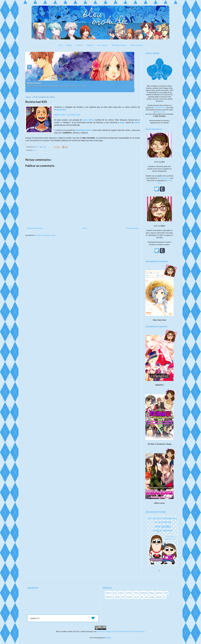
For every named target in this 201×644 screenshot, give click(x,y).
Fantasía (144, 593)
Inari (35, 150)
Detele (137, 122)
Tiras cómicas (102, 45)
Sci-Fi (137, 597)
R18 (123, 597)
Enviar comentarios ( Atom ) (46, 235)
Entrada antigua (132, 228)
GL (164, 597)
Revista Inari (34, 83)
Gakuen (159, 593)
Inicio (60, 45)
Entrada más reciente (35, 228)
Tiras (136, 593)
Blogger (108, 638)
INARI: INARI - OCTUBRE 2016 (67, 115)
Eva (115, 593)
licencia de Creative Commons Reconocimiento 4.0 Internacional (120, 631)
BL (142, 597)
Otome (108, 593)
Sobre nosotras (137, 45)
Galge (152, 597)
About (159, 597)
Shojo (117, 597)
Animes (90, 45)
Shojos (69, 45)
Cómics (129, 593)
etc (146, 597)
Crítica (121, 593)
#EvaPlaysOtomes (119, 45)
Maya (151, 593)
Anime (130, 597)
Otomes (79, 45)
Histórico (109, 597)
